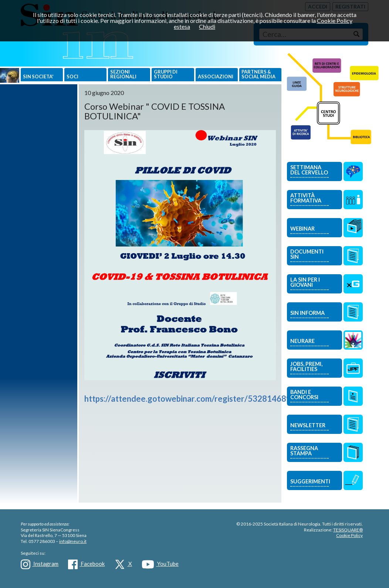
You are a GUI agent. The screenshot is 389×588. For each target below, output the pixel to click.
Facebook (86, 564)
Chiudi (207, 26)
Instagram (40, 564)
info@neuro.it (73, 541)
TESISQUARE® (348, 530)
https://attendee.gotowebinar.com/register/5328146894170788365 (212, 399)
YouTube (160, 564)
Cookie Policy (349, 535)
